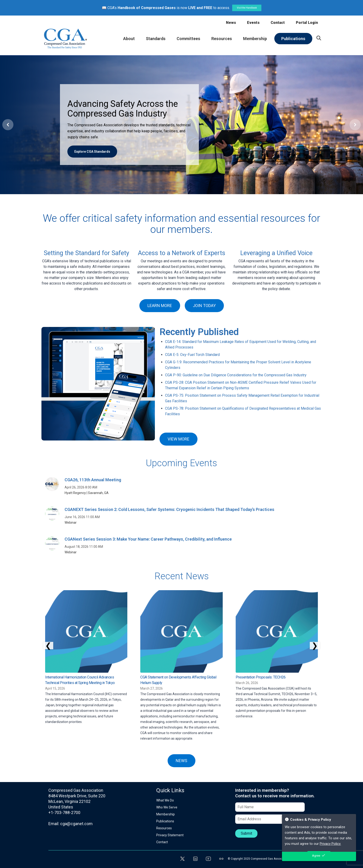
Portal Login (307, 23)
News (231, 23)
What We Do (165, 800)
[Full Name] (270, 807)
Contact (278, 23)
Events (253, 23)
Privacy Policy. (330, 844)
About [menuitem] (129, 39)
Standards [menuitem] (156, 39)
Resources (164, 828)
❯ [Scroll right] (315, 646)
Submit (246, 833)
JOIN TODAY (204, 306)
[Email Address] (270, 819)
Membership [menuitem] (255, 39)
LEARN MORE (160, 306)
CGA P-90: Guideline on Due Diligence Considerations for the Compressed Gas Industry (236, 375)
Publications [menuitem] (293, 39)
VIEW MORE (178, 439)
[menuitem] (319, 38)
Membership (166, 814)
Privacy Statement (170, 835)
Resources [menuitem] (222, 39)
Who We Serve (167, 807)
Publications (165, 821)
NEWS (181, 761)
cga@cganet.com (76, 824)
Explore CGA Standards (92, 152)
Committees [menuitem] (188, 39)
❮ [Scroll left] (48, 646)
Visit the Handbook (247, 8)
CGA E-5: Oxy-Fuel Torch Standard (192, 355)
